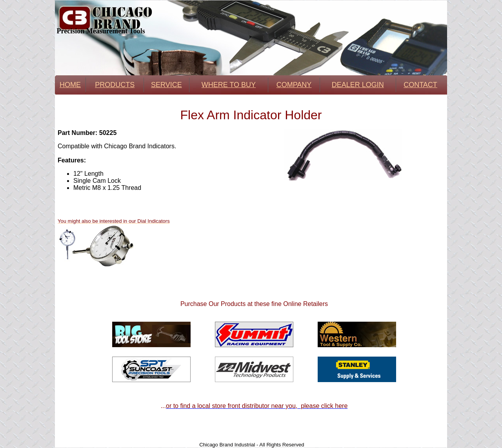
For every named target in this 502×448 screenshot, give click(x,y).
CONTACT (420, 85)
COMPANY (294, 85)
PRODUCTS (115, 85)
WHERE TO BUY (229, 85)
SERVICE (166, 85)
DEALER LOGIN (358, 85)
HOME (70, 85)
